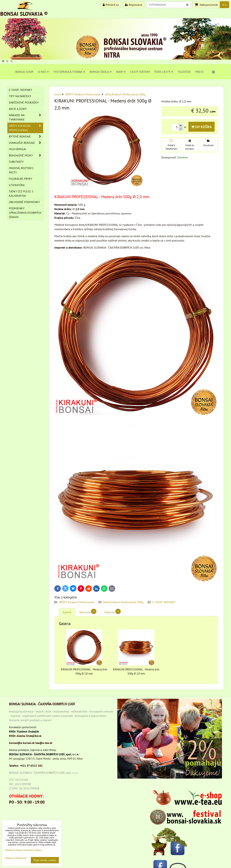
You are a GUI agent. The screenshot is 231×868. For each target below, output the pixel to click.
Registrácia (134, 5)
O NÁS (43, 72)
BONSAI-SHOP (24, 72)
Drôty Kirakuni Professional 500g (123, 602)
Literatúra (17, 185)
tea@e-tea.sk (44, 743)
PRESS (200, 72)
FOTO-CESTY (164, 72)
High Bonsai (17, 149)
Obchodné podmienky (24, 202)
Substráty (16, 162)
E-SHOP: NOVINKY (164, 602)
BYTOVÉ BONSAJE (26, 136)
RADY (121, 72)
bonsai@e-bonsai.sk (22, 743)
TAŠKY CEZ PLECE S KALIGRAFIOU (21, 193)
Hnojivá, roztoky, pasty (21, 170)
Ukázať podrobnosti (16, 858)
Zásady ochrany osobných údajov (23, 850)
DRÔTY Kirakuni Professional (77, 602)
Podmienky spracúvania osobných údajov (25, 213)
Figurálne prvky (21, 179)
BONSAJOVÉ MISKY (26, 155)
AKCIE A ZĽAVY (18, 109)
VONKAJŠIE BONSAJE (26, 143)
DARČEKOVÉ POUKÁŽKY (24, 102)
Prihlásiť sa (111, 5)
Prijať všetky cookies (45, 860)
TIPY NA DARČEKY (20, 96)
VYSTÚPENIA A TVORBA (69, 72)
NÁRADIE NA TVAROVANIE (26, 117)
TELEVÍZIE (184, 72)
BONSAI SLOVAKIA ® (24, 14)
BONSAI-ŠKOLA (101, 72)
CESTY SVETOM (140, 72)
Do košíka (201, 127)
